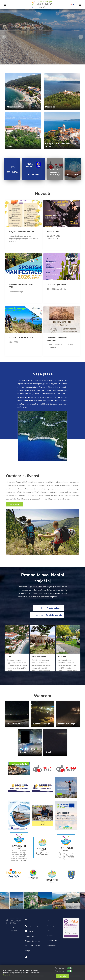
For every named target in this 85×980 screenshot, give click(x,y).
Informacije (51, 926)
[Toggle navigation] (5, 5)
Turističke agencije (54, 615)
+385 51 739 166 (34, 926)
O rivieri (50, 931)
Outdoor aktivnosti (23, 476)
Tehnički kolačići (61, 968)
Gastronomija (52, 946)
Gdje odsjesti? (52, 941)
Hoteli (31, 608)
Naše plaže (43, 374)
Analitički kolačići (61, 971)
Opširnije (15, 504)
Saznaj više (7, 975)
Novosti (50, 936)
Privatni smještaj (54, 608)
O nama (50, 921)
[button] (72, 5)
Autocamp (31, 615)
